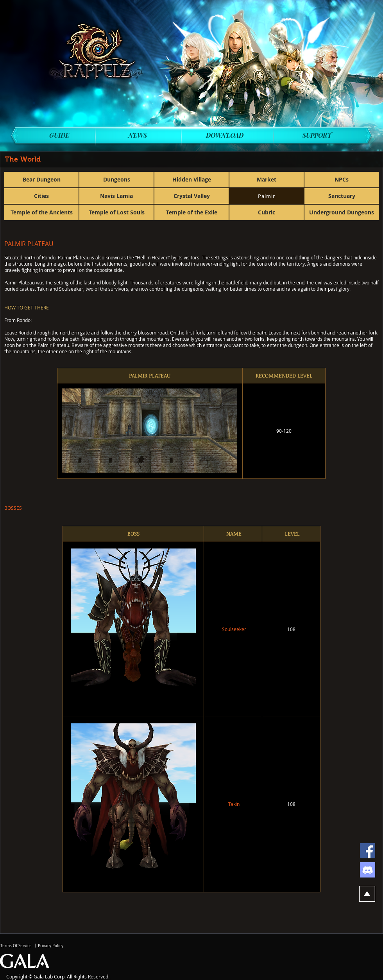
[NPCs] (342, 180)
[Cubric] (267, 212)
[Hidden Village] (191, 180)
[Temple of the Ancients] (41, 212)
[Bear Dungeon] (41, 180)
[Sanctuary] (342, 196)
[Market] (267, 180)
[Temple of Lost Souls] (116, 212)
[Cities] (41, 196)
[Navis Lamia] (116, 196)
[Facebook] (368, 851)
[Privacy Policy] (50, 946)
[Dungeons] (116, 180)
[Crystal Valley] (191, 196)
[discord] (368, 870)
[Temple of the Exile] (191, 212)
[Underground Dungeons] (342, 212)
